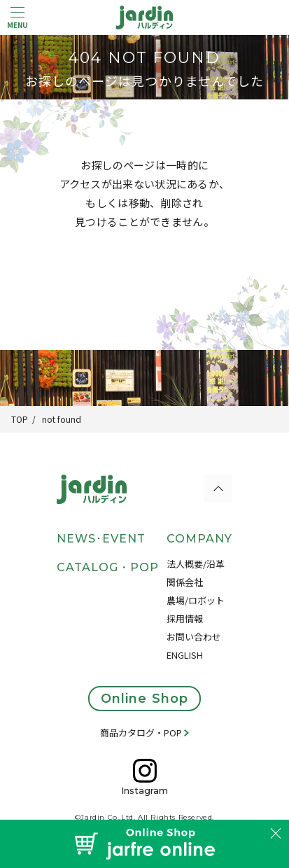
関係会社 (185, 582)
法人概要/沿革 (196, 564)
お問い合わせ (194, 637)
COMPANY (199, 539)
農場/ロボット (196, 600)
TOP (20, 419)
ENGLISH (185, 655)
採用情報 (185, 618)
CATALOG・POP (108, 567)
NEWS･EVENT (101, 539)
